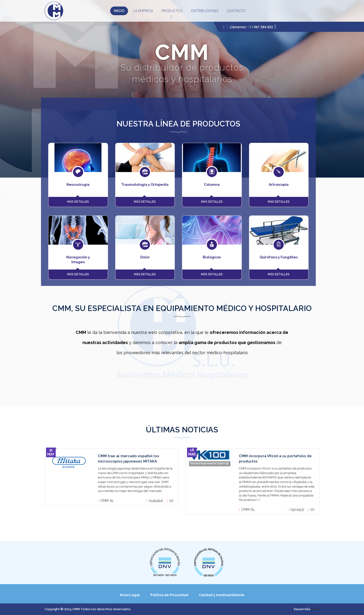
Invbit (315, 609)
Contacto (236, 11)
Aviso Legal (130, 595)
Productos (172, 12)
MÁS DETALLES (78, 202)
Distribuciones (205, 11)
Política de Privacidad (169, 595)
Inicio (119, 11)
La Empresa (143, 11)
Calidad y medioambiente (222, 595)
